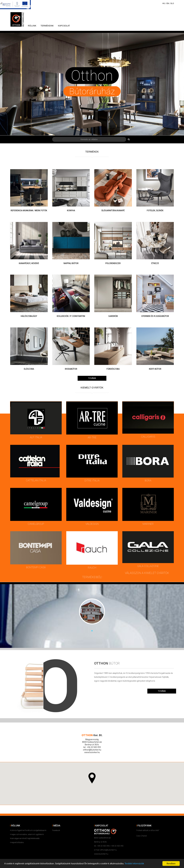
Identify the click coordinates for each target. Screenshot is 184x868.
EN (168, 3)
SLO (172, 3)
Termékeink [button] (47, 26)
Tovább (92, 378)
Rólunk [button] (32, 26)
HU (164, 3)
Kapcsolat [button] (64, 26)
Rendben (171, 863)
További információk (138, 864)
